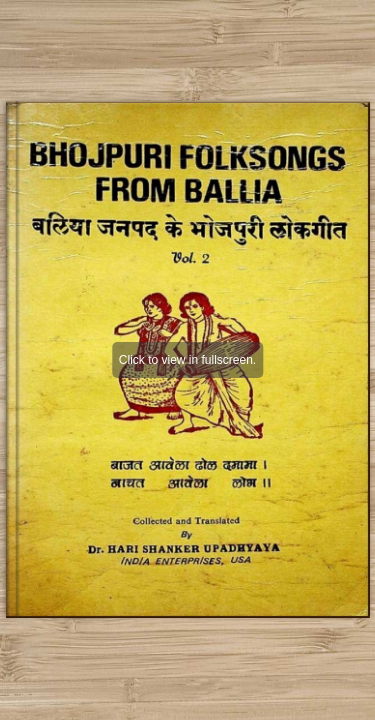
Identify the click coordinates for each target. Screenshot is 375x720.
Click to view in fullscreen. (187, 360)
